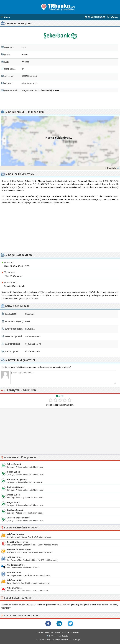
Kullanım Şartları (62, 640)
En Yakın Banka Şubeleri (59, 636)
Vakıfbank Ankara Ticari (19, 550)
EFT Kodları (74, 633)
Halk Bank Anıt (14, 573)
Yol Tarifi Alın (111, 168)
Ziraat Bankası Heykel (18, 542)
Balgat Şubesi (13, 502)
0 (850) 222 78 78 (33, 344)
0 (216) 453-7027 (29, 83)
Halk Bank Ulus (14, 557)
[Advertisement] (60, 100)
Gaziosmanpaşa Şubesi (18, 518)
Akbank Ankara (14, 588)
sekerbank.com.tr (33, 336)
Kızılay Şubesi (14, 472)
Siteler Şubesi (13, 495)
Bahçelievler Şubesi (17, 479)
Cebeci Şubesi (14, 464)
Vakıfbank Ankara (15, 534)
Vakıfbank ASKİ (14, 580)
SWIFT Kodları (62, 633)
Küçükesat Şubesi (15, 487)
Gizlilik (71, 640)
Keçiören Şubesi (15, 510)
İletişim (78, 640)
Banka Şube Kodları (46, 633)
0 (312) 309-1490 (29, 76)
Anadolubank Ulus (16, 565)
